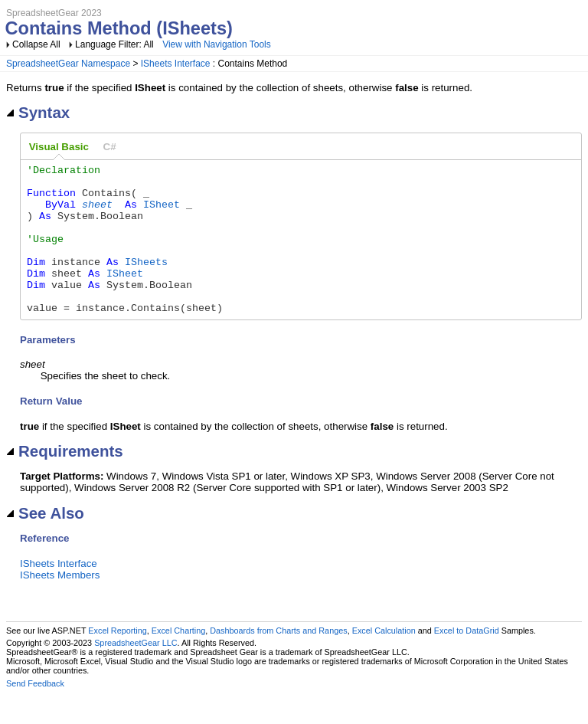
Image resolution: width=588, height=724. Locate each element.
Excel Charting (178, 660)
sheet (97, 213)
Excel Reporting (117, 660)
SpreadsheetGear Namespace (68, 64)
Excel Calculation (384, 660)
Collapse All (36, 44)
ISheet (162, 213)
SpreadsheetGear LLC (136, 673)
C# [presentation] (110, 147)
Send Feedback (35, 713)
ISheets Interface (176, 64)
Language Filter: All (116, 44)
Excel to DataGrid (467, 660)
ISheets (146, 282)
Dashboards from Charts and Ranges (278, 660)
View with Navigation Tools (217, 44)
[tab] (59, 147)
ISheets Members (60, 605)
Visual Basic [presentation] (59, 147)
